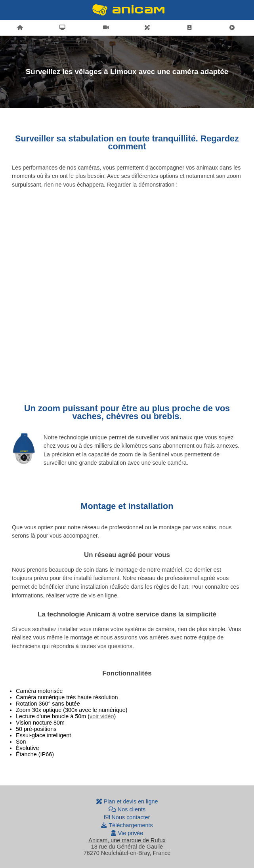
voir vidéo (102, 716)
